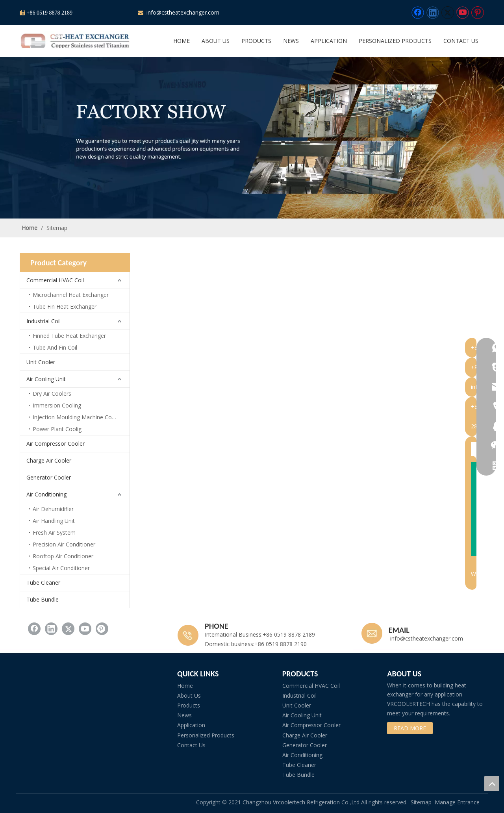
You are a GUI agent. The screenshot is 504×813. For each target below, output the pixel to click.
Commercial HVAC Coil (55, 280)
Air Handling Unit (54, 521)
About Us (189, 695)
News (184, 715)
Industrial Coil (44, 321)
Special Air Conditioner (61, 568)
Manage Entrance (457, 802)
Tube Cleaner (43, 582)
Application (191, 725)
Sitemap (421, 802)
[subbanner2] (252, 138)
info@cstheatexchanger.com (182, 12)
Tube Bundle (43, 599)
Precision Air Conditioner (64, 544)
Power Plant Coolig (57, 429)
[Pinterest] (478, 13)
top (492, 783)
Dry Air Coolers (52, 394)
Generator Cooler (49, 477)
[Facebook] (418, 13)
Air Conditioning (46, 494)
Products (189, 705)
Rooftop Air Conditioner (63, 556)
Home (185, 686)
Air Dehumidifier (53, 509)
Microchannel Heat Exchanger (71, 295)
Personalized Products (206, 735)
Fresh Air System (54, 532)
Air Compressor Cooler (56, 444)
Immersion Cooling (57, 405)
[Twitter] (448, 13)
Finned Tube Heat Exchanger (69, 336)
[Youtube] (463, 13)
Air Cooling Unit (46, 379)
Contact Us (191, 745)
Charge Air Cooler (49, 460)
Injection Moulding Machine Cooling (78, 417)
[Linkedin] (433, 13)
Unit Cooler (41, 362)
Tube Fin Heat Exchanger (65, 306)
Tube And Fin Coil (55, 347)
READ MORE (410, 728)
